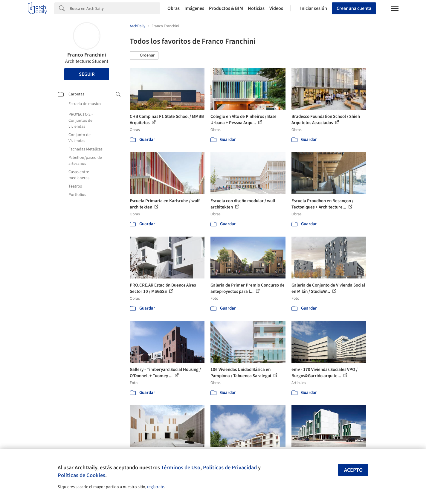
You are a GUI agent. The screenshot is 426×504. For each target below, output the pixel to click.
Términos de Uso (181, 468)
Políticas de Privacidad (230, 468)
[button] (144, 56)
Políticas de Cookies (81, 475)
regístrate (156, 487)
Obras (174, 8)
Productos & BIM (226, 8)
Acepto (353, 470)
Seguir (87, 74)
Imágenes (194, 8)
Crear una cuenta (354, 8)
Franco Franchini (87, 55)
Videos (276, 8)
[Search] (115, 8)
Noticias (256, 8)
